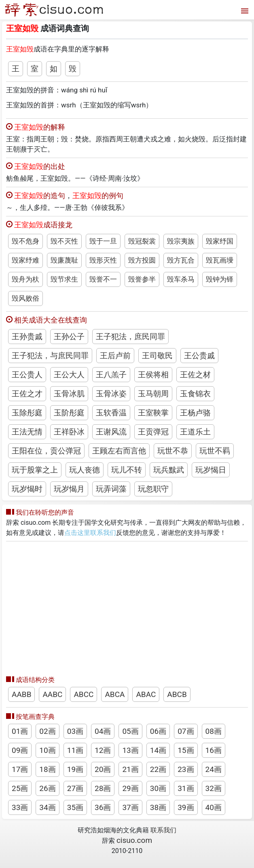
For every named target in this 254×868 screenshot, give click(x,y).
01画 (20, 731)
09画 (20, 750)
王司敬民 (157, 356)
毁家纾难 (25, 260)
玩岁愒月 (69, 489)
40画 (214, 807)
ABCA (115, 694)
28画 (103, 788)
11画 (75, 750)
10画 (47, 750)
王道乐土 (195, 432)
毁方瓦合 (181, 260)
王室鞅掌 (153, 413)
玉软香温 (111, 413)
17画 (20, 769)
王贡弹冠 (153, 432)
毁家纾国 (220, 241)
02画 (47, 731)
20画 (103, 769)
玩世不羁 (215, 451)
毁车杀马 (181, 279)
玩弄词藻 (111, 489)
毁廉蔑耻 (64, 260)
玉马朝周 (153, 394)
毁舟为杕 (25, 279)
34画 (47, 807)
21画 (130, 769)
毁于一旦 (103, 241)
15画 (186, 750)
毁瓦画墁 (220, 260)
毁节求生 (64, 279)
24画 (214, 769)
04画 (103, 731)
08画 (214, 731)
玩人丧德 (85, 470)
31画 (186, 788)
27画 (75, 788)
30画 (158, 788)
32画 (214, 788)
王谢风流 (111, 432)
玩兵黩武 (169, 470)
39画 (186, 807)
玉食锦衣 (195, 394)
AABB (21, 694)
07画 (186, 731)
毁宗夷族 (181, 241)
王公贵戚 (199, 356)
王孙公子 (69, 337)
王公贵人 (27, 375)
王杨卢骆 (195, 413)
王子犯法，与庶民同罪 (50, 356)
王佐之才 (27, 394)
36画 (103, 807)
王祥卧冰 (69, 432)
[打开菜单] (244, 10)
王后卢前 (115, 356)
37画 (130, 807)
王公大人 (69, 375)
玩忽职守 (153, 489)
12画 (103, 750)
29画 (130, 788)
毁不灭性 (64, 241)
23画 (186, 769)
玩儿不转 (127, 470)
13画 (130, 750)
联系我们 (163, 830)
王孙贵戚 (27, 337)
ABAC (146, 694)
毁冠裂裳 (142, 241)
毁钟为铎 (220, 279)
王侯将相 (153, 375)
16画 (214, 750)
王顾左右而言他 (119, 451)
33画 (20, 807)
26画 (47, 788)
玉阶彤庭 (69, 413)
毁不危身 (25, 241)
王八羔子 (111, 375)
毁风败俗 (25, 298)
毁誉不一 (103, 279)
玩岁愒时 (27, 489)
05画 (130, 731)
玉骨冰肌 (69, 394)
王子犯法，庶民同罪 (130, 337)
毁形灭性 (103, 260)
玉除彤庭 (27, 413)
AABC (52, 694)
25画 (20, 788)
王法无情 (27, 432)
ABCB (177, 694)
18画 (47, 769)
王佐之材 (195, 375)
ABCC (84, 694)
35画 (75, 807)
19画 (75, 769)
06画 (158, 731)
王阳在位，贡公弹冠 (46, 451)
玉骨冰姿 (111, 394)
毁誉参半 (142, 279)
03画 (75, 731)
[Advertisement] (127, 606)
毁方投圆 (142, 260)
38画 (158, 807)
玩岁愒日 (211, 470)
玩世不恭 (173, 451)
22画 (158, 769)
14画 (158, 750)
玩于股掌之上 (35, 470)
